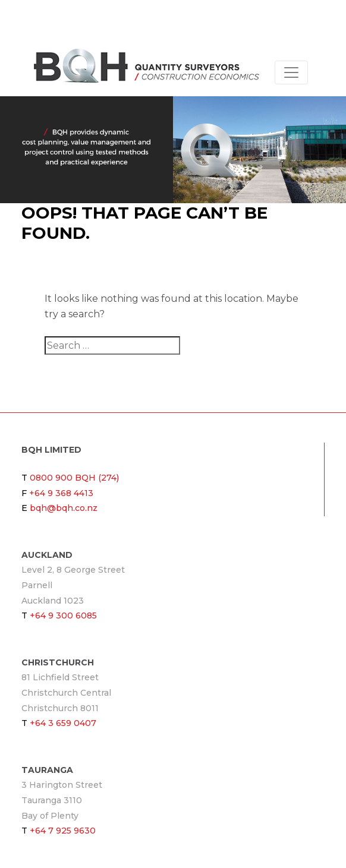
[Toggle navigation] (291, 72)
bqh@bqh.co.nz (64, 508)
